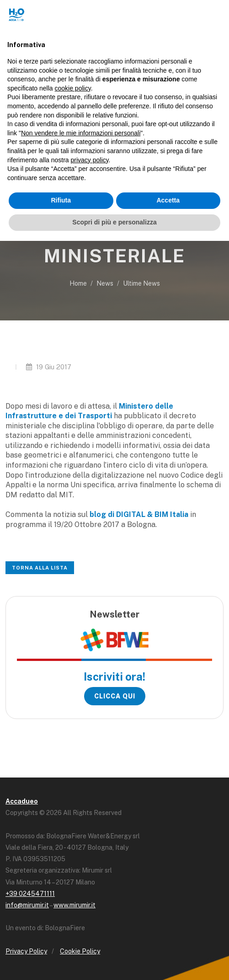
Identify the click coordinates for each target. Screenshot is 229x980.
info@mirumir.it (27, 905)
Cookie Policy (80, 951)
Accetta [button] (168, 200)
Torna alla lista (40, 568)
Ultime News (141, 283)
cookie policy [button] (73, 88)
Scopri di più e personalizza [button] (114, 222)
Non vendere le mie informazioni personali (81, 133)
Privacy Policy (26, 951)
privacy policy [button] (90, 160)
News (105, 283)
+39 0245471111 (30, 894)
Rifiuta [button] (61, 200)
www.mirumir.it (75, 905)
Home (78, 283)
